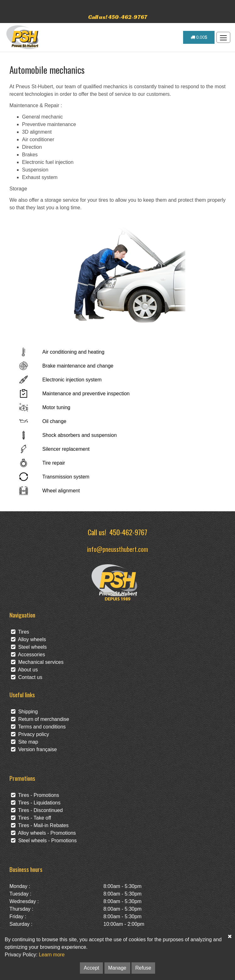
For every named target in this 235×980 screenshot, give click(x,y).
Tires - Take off (31, 818)
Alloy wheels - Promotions (43, 833)
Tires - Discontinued (37, 810)
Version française (34, 749)
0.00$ (199, 37)
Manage (117, 968)
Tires (20, 632)
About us (24, 670)
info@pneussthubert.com (118, 549)
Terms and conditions (38, 727)
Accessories (28, 655)
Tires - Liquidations (36, 803)
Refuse (143, 968)
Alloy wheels (28, 639)
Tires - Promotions (35, 795)
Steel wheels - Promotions (44, 841)
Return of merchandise (40, 719)
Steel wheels (29, 647)
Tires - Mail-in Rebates (40, 825)
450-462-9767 (128, 532)
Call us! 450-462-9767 (118, 17)
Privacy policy (30, 734)
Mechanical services (37, 662)
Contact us (27, 677)
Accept (91, 968)
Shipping (24, 712)
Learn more (52, 955)
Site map (25, 742)
